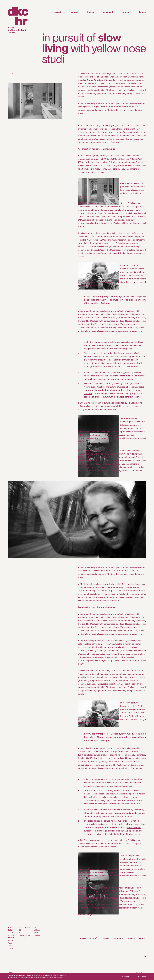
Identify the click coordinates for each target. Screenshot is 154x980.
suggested (119, 203)
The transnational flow (116, 90)
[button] (146, 521)
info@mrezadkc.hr (25, 935)
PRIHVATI (126, 977)
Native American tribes (97, 240)
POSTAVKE (142, 977)
